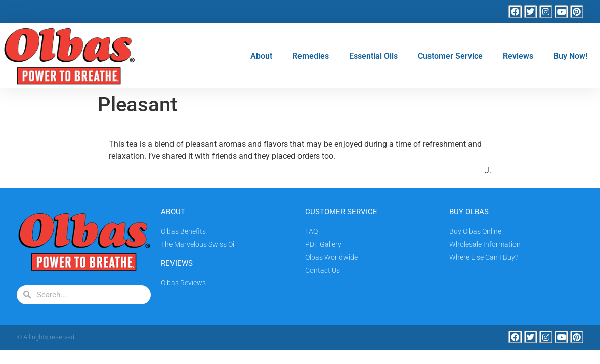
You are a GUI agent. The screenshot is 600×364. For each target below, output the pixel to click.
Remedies (311, 56)
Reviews (518, 56)
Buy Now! (570, 56)
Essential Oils (373, 56)
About (261, 56)
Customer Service (450, 56)
